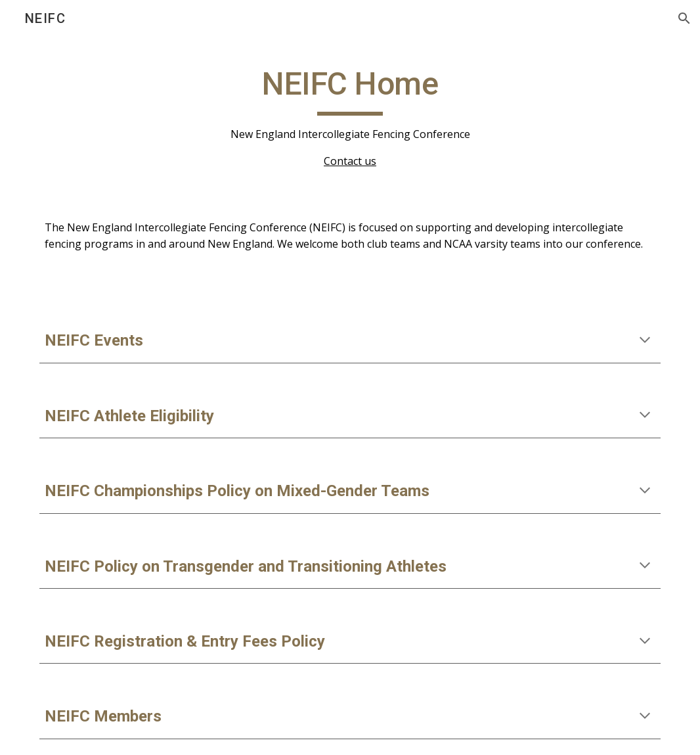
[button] (684, 18)
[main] (350, 117)
